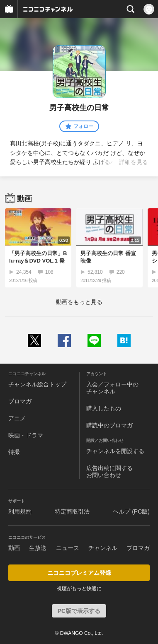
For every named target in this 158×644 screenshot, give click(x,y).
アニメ (17, 418)
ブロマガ (20, 401)
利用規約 (20, 511)
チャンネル (103, 548)
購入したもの (104, 408)
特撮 (14, 452)
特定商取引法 (72, 511)
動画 (14, 548)
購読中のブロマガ (109, 425)
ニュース (68, 548)
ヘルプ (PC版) (131, 511)
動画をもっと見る (79, 302)
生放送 (38, 548)
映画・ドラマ (26, 435)
